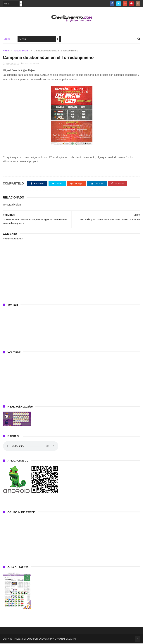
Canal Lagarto (67, 639)
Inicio (7, 39)
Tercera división (21, 51)
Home (6, 51)
